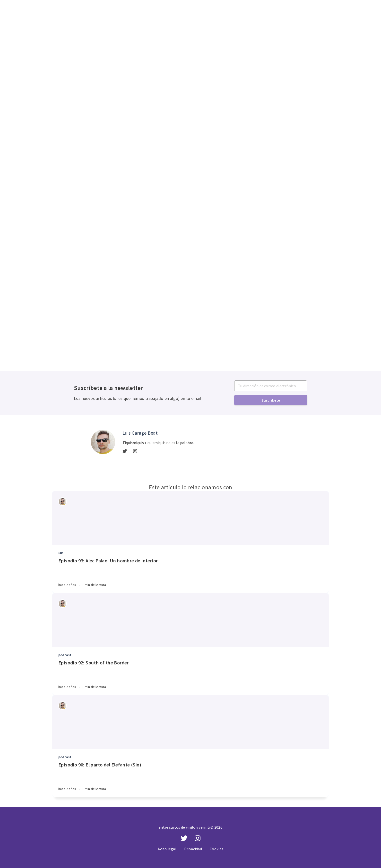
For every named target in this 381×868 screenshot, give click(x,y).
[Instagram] (135, 451)
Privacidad (193, 849)
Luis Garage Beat (140, 433)
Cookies (216, 849)
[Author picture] (103, 442)
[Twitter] (125, 451)
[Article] (190, 518)
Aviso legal (167, 849)
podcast (65, 655)
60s (61, 553)
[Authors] (63, 502)
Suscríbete (271, 400)
